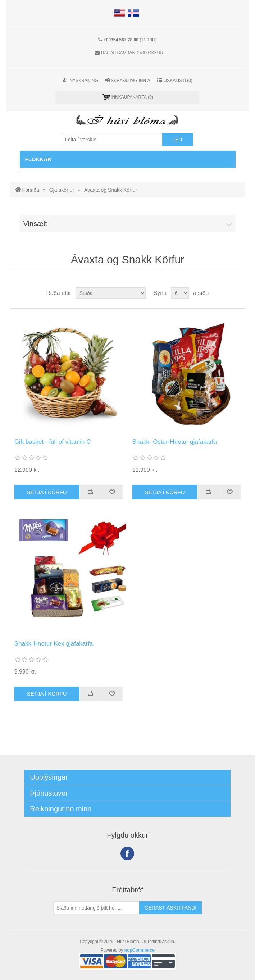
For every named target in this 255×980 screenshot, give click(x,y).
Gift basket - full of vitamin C (53, 442)
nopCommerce (140, 950)
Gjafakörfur (62, 190)
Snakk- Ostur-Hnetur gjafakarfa (175, 442)
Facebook (127, 853)
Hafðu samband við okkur (132, 53)
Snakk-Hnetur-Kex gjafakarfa (54, 644)
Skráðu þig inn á (128, 80)
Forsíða (31, 190)
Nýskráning (80, 80)
